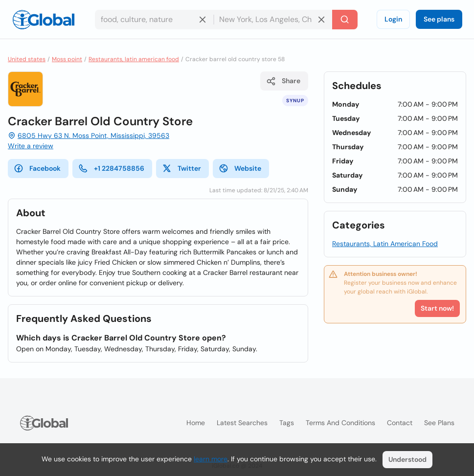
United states (27, 59)
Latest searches (242, 423)
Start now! (437, 308)
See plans (439, 19)
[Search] (345, 20)
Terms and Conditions (340, 423)
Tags (287, 423)
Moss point (67, 59)
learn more (211, 459)
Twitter (181, 168)
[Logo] (44, 20)
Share (283, 81)
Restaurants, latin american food (134, 59)
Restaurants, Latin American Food (385, 244)
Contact (400, 423)
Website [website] (240, 168)
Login (393, 19)
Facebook (37, 168)
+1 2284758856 (111, 168)
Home (196, 423)
